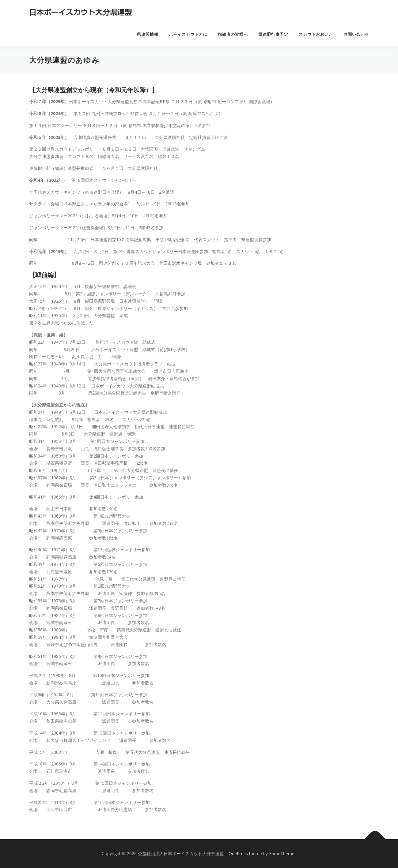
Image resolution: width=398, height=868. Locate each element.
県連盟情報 (148, 34)
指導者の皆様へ (233, 34)
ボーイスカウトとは (188, 34)
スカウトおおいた (316, 34)
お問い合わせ (356, 34)
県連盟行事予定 (273, 34)
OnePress (238, 853)
